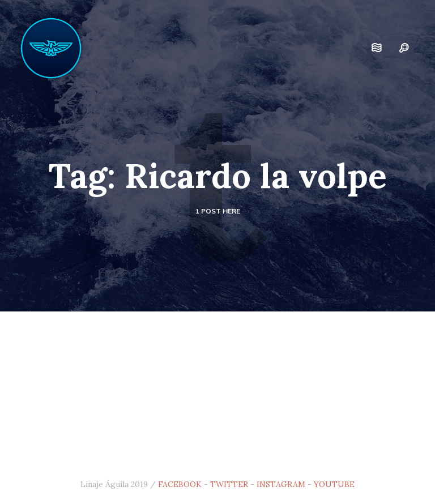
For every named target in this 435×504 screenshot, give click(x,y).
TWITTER (229, 484)
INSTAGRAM (281, 484)
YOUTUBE (334, 484)
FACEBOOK (180, 484)
